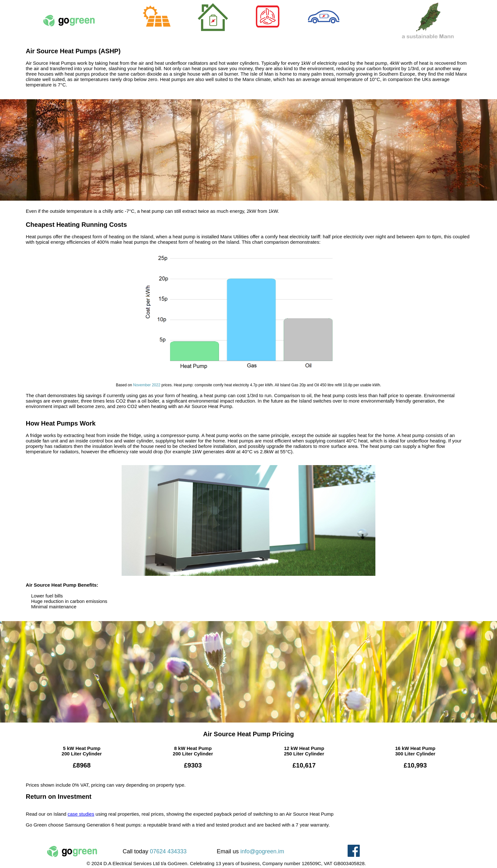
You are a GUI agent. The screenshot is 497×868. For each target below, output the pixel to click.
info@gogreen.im (262, 851)
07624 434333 (168, 851)
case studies (81, 814)
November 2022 (147, 385)
